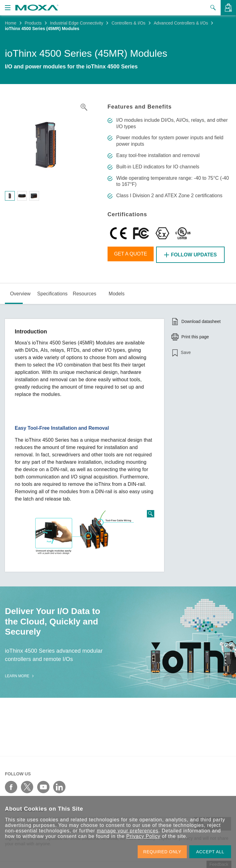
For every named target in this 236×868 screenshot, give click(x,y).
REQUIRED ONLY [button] (162, 852)
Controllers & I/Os (128, 23)
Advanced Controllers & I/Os (181, 23)
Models (117, 292)
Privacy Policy (143, 836)
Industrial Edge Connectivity (77, 23)
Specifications (52, 292)
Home (11, 23)
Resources (85, 292)
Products (33, 23)
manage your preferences (128, 831)
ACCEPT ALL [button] (210, 852)
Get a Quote (132, 255)
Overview (20, 292)
